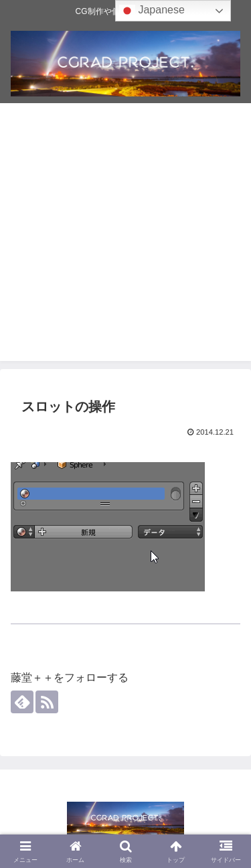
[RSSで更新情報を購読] (47, 702)
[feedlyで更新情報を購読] (22, 702)
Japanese (152, 11)
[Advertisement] (125, 235)
